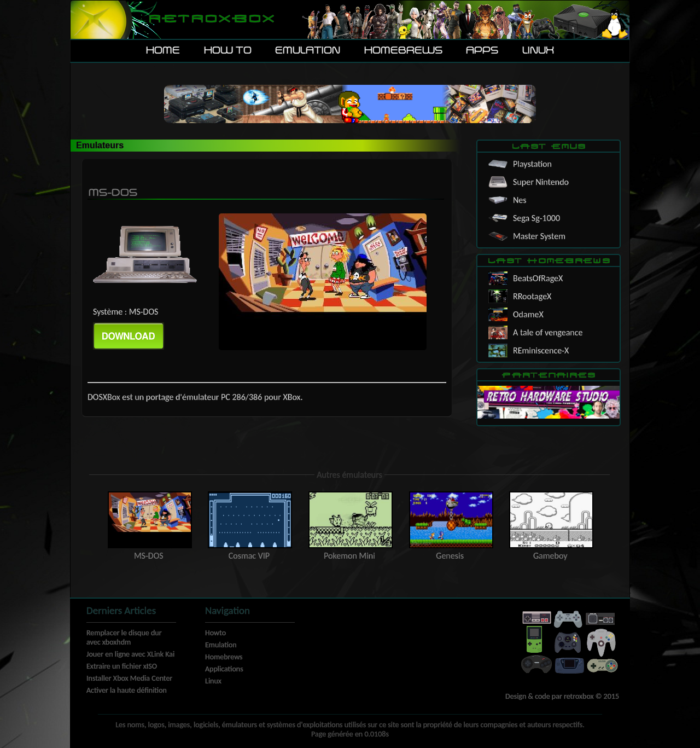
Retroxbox (211, 19)
